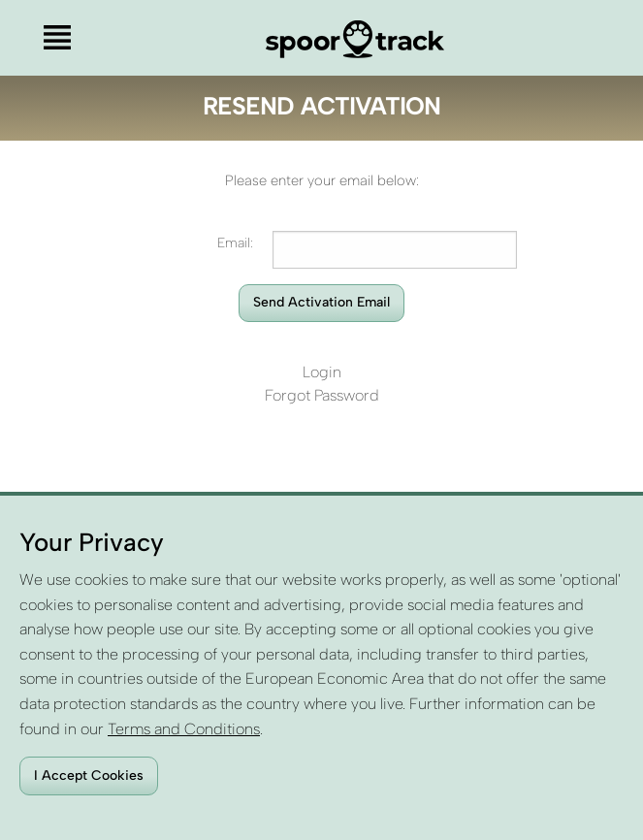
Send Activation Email (321, 302)
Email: (235, 243)
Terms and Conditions (184, 729)
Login (322, 372)
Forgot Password (322, 395)
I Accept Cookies (89, 775)
